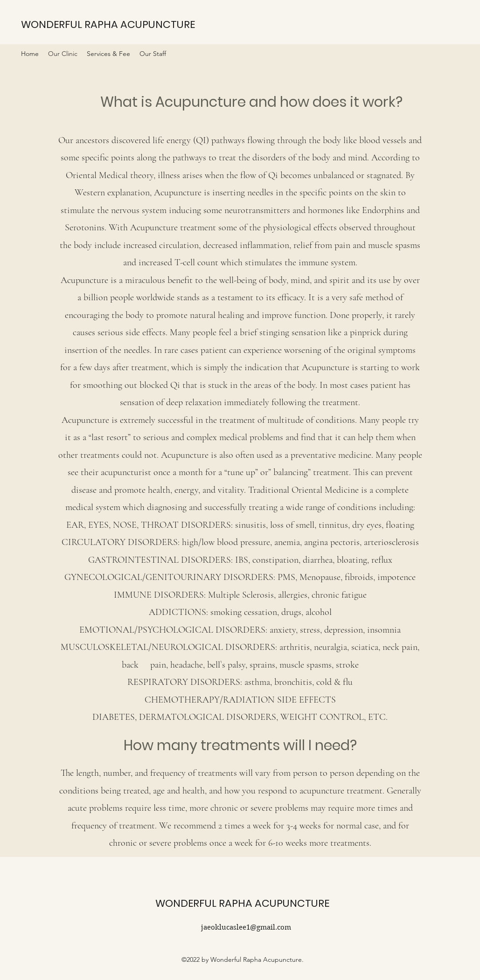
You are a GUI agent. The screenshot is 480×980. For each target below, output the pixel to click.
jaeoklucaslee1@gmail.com (246, 927)
